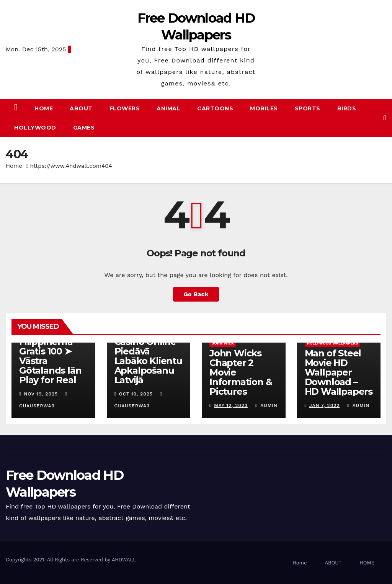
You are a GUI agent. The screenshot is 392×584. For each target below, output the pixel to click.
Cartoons (215, 108)
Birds (347, 108)
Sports (308, 108)
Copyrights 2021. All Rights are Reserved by (59, 560)
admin (266, 405)
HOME (367, 563)
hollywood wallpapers (333, 343)
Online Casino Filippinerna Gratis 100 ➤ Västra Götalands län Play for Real (50, 356)
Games (84, 128)
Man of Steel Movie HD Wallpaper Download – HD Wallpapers (339, 372)
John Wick (223, 343)
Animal (168, 108)
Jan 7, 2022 (325, 405)
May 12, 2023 (231, 405)
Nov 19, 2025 (41, 394)
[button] (385, 118)
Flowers (125, 108)
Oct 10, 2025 (136, 394)
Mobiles (264, 108)
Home (44, 108)
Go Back (196, 294)
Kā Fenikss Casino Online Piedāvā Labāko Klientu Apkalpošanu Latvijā (148, 356)
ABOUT (81, 108)
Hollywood (35, 128)
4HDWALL (124, 560)
